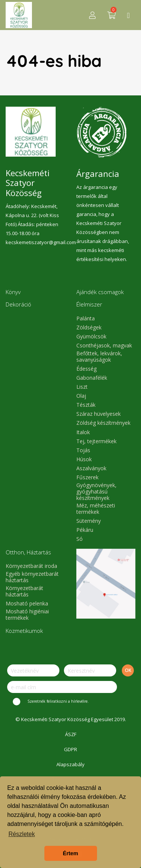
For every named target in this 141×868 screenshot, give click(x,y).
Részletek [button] (21, 834)
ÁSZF (71, 734)
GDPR (70, 749)
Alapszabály (70, 764)
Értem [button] (70, 853)
